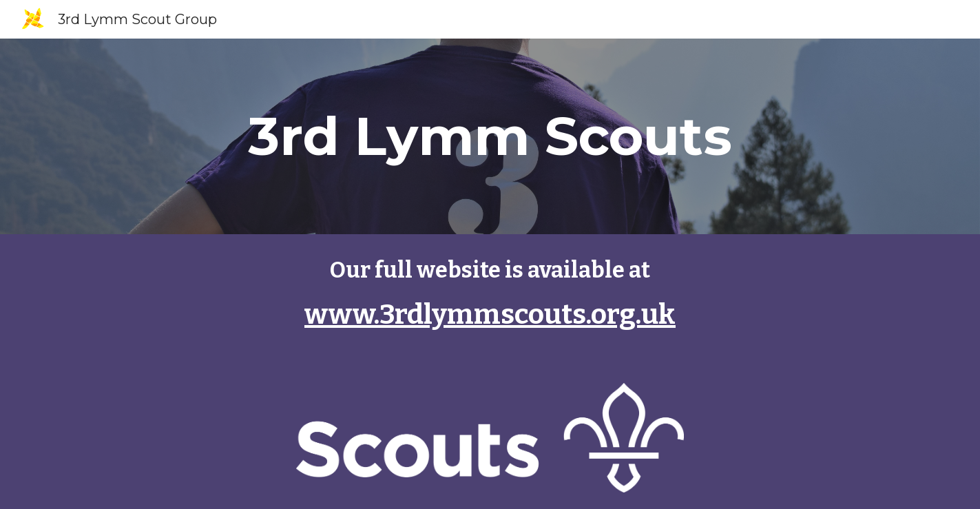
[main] (490, 136)
